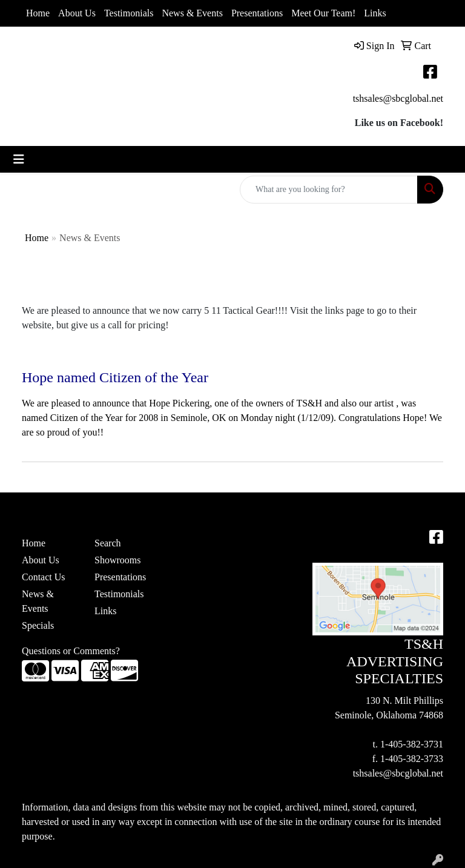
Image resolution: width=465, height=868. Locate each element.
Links (375, 13)
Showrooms (117, 560)
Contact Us (44, 577)
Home (38, 13)
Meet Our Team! (323, 13)
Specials (38, 625)
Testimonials (129, 13)
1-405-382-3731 (412, 744)
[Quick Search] (329, 190)
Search (108, 543)
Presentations (257, 13)
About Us (77, 13)
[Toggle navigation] (19, 159)
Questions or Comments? (71, 651)
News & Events (192, 13)
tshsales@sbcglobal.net (398, 98)
